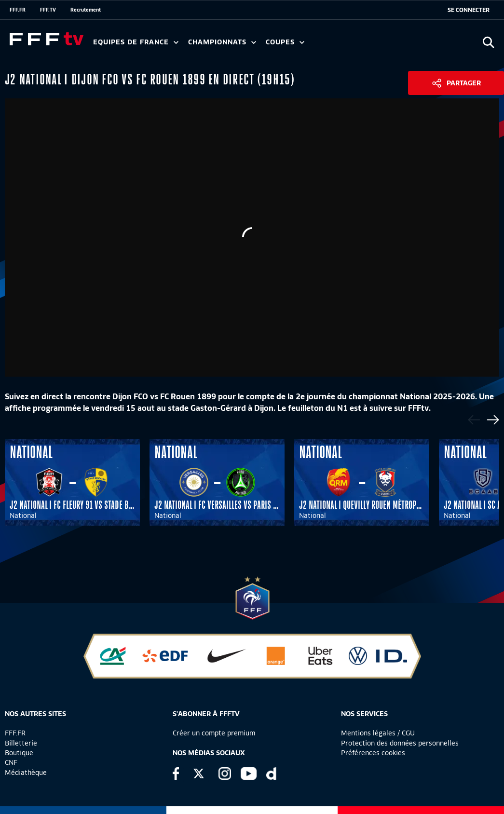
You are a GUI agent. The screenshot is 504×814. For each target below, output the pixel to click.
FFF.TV (48, 10)
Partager (464, 83)
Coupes (285, 42)
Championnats (222, 42)
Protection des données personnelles (400, 743)
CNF (11, 762)
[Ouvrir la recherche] (488, 42)
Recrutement (86, 10)
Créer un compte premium (214, 733)
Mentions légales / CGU (378, 733)
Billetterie (21, 743)
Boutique (19, 753)
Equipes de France (136, 42)
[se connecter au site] (469, 10)
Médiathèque (26, 773)
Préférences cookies (373, 753)
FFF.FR (18, 10)
